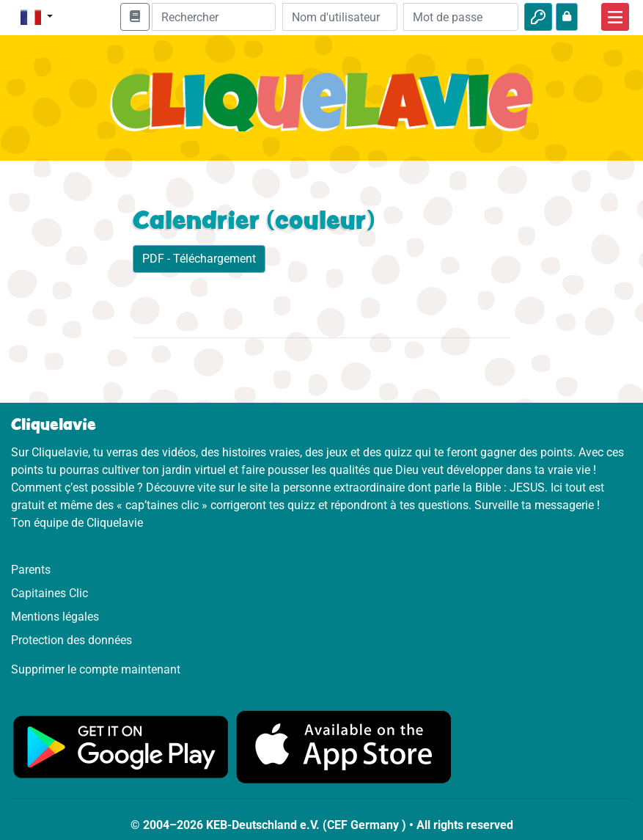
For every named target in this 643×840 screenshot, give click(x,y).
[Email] (340, 17)
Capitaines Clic (49, 593)
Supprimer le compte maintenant (96, 669)
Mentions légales (55, 617)
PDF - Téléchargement (199, 259)
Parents (31, 570)
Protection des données (71, 640)
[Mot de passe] (461, 17)
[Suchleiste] (214, 17)
